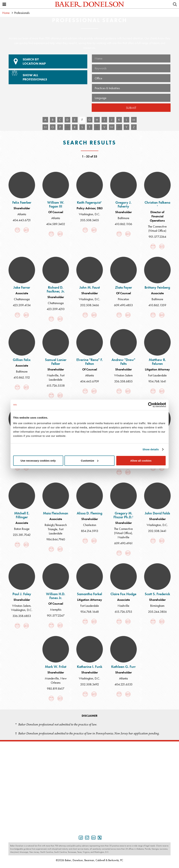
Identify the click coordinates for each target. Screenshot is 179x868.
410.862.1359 (157, 305)
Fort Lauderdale (57, 377)
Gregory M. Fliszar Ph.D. (123, 515)
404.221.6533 (123, 684)
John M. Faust (90, 287)
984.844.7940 (56, 539)
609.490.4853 (123, 305)
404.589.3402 (56, 224)
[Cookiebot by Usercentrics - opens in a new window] (151, 405)
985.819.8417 (56, 688)
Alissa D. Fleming (89, 513)
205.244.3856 (157, 612)
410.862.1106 (123, 224)
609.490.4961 (123, 543)
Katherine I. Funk (90, 667)
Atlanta (22, 214)
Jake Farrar (22, 287)
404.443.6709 (89, 381)
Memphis (56, 609)
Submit (131, 108)
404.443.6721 (22, 220)
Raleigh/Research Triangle (56, 527)
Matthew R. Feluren (157, 362)
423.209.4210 (56, 309)
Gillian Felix (22, 360)
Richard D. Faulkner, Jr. (56, 289)
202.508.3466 (89, 305)
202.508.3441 (157, 531)
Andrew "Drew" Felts (123, 362)
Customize (90, 460)
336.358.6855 (123, 381)
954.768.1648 (90, 612)
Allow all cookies (141, 460)
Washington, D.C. (89, 214)
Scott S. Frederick (157, 594)
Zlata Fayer (123, 287)
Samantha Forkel (89, 594)
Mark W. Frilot (56, 667)
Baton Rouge (22, 529)
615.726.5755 (123, 612)
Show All (47, 76)
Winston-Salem (123, 375)
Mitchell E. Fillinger (22, 515)
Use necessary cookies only (38, 460)
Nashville (53, 375)
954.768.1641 (157, 381)
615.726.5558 (56, 385)
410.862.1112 (22, 377)
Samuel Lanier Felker (56, 362)
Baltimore (123, 218)
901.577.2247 (56, 615)
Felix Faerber (22, 202)
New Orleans (59, 680)
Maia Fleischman (56, 513)
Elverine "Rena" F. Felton (90, 362)
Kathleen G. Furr (123, 667)
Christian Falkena (157, 204)
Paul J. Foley (22, 594)
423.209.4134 (22, 305)
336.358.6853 (22, 616)
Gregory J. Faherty (123, 204)
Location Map (48, 61)
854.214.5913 (90, 531)
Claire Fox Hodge (123, 594)
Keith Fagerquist (89, 202)
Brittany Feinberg (157, 287)
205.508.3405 (89, 220)
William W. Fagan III (56, 204)
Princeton (123, 299)
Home (6, 13)
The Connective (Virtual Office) (157, 228)
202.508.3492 (90, 684)
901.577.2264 (157, 237)
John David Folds (157, 513)
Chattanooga (22, 299)
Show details (151, 449)
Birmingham (157, 606)
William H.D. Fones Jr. (56, 596)
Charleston (90, 525)
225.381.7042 (22, 535)
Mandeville (52, 678)
